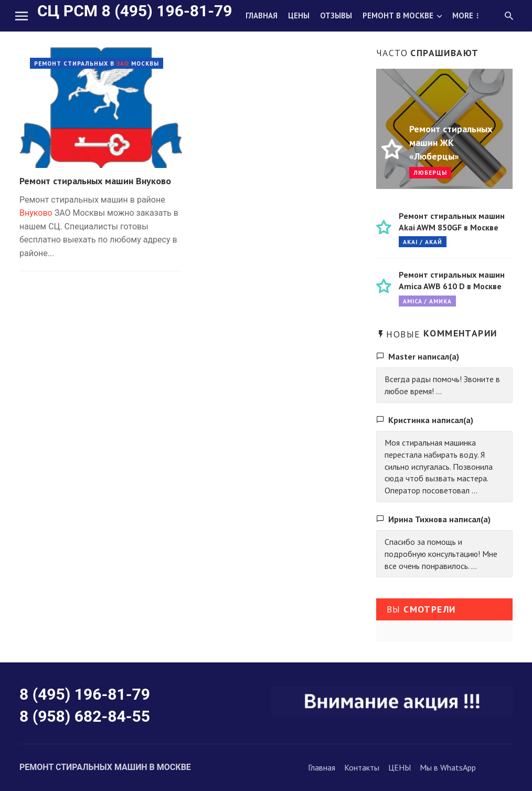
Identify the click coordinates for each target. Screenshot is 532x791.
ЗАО (123, 63)
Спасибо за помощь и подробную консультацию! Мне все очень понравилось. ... (441, 554)
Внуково (36, 213)
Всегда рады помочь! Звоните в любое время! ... (442, 385)
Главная (262, 15)
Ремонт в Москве (398, 15)
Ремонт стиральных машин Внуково (95, 181)
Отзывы (336, 15)
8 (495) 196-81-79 (85, 694)
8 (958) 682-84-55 (85, 716)
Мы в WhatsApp (448, 767)
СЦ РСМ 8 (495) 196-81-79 (135, 11)
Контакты (362, 767)
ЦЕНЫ (400, 767)
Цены (299, 15)
